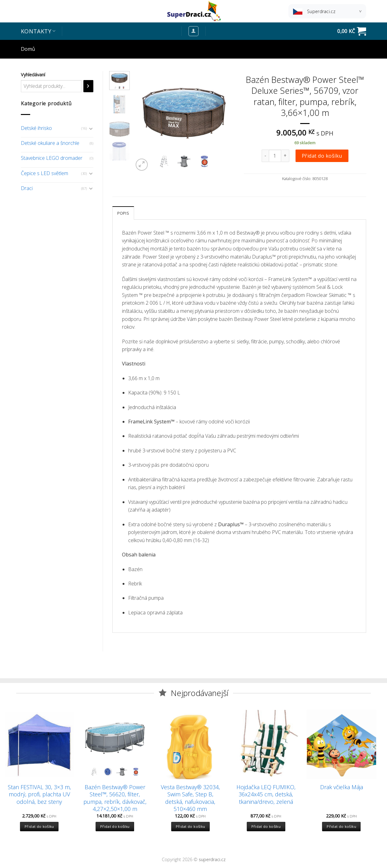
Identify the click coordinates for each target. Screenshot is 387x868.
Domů (28, 49)
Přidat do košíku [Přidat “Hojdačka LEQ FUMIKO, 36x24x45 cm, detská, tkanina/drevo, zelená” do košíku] (266, 826)
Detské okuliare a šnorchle (50, 143)
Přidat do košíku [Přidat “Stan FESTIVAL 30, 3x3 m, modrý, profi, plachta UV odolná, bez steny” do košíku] (39, 826)
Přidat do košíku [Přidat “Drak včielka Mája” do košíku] (341, 826)
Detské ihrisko (36, 128)
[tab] (123, 213)
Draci (27, 188)
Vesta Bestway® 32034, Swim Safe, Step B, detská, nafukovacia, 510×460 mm (190, 798)
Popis (123, 213)
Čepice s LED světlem (44, 173)
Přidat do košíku (322, 156)
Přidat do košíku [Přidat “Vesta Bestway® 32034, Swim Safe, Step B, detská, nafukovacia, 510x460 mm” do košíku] (191, 826)
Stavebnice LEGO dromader (52, 158)
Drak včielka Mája (342, 787)
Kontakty (38, 31)
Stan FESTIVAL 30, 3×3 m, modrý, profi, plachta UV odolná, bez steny (39, 794)
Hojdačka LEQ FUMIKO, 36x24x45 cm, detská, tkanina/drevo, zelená (266, 794)
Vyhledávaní (33, 75)
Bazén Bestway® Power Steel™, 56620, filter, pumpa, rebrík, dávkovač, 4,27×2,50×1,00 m (115, 798)
